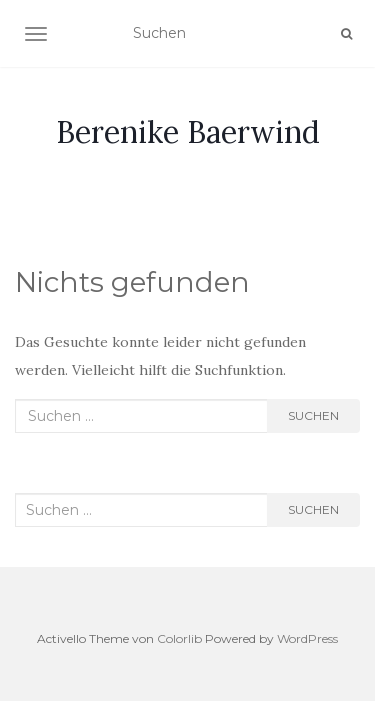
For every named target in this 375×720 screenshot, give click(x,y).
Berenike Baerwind (188, 132)
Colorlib (179, 638)
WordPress (307, 638)
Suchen (313, 415)
